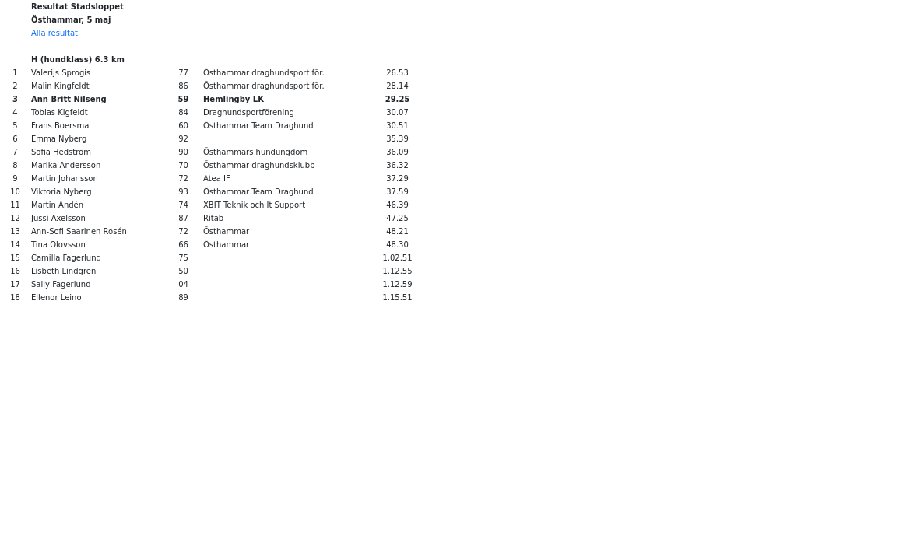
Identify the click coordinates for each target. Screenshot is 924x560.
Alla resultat (54, 33)
